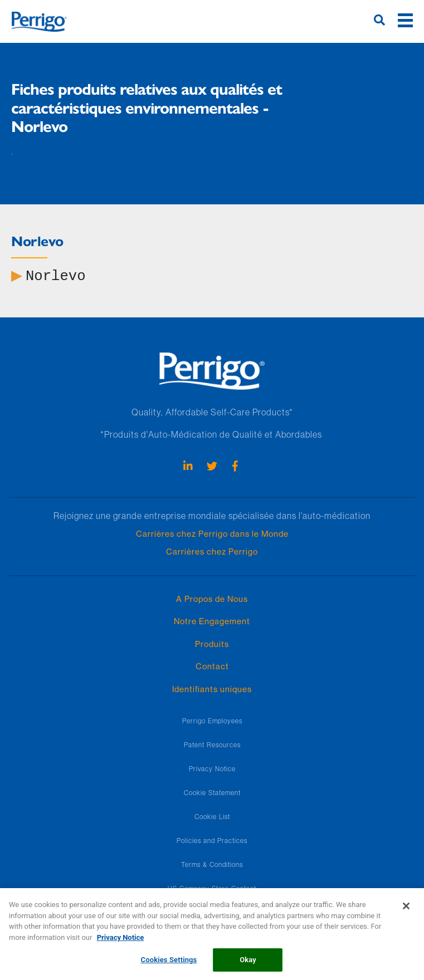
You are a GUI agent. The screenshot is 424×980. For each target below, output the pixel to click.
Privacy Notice (212, 769)
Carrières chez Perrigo (212, 552)
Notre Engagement (212, 621)
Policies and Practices (212, 841)
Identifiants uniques (212, 689)
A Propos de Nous (212, 599)
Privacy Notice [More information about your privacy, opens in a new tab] (121, 942)
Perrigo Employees (212, 721)
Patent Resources (212, 745)
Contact (212, 666)
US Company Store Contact (212, 888)
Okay (248, 965)
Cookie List (212, 817)
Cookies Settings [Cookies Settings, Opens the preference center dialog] (169, 965)
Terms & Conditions (212, 864)
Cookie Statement (212, 793)
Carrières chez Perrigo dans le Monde (212, 534)
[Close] (406, 912)
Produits (212, 644)
